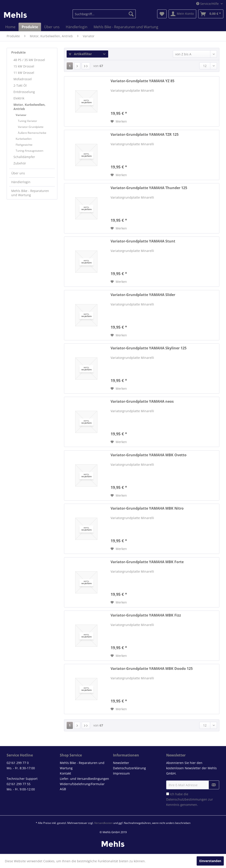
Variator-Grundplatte (31, 127)
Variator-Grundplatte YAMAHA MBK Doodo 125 (152, 669)
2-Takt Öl (20, 85)
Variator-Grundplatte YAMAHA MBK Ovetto (149, 455)
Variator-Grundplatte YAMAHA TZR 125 (145, 135)
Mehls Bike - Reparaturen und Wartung (30, 193)
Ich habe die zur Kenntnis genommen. (190, 799)
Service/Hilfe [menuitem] (208, 4)
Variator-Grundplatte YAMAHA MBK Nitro (147, 508)
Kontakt (65, 773)
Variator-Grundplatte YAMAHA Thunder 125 (149, 188)
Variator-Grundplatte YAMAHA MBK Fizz (146, 615)
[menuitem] (104, 14)
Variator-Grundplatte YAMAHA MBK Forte (147, 562)
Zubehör (20, 163)
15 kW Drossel (24, 66)
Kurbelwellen (24, 139)
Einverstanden (210, 861)
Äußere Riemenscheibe (32, 133)
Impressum (121, 773)
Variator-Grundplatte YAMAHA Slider (143, 295)
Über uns (18, 173)
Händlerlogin (21, 182)
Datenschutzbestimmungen (187, 799)
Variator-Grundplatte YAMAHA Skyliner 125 (149, 348)
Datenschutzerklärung (129, 768)
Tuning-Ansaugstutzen (29, 151)
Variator (21, 115)
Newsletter (121, 763)
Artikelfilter (80, 54)
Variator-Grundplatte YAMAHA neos (142, 401)
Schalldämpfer (24, 157)
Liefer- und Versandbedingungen (84, 779)
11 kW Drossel (24, 73)
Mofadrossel (23, 79)
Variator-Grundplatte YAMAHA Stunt (143, 241)
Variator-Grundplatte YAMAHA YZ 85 (142, 81)
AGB (63, 789)
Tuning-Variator (27, 121)
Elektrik (19, 98)
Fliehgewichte (24, 145)
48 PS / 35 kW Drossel (29, 60)
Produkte (18, 52)
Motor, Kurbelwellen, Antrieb (29, 107)
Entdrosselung (24, 92)
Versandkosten (103, 823)
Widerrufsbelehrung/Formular (82, 784)
